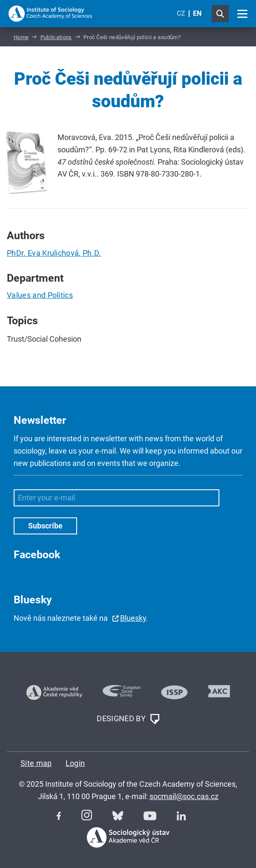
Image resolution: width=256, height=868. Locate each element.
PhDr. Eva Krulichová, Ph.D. (54, 253)
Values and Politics (40, 295)
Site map (36, 763)
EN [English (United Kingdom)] (197, 13)
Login (75, 763)
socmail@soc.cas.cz (184, 796)
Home (21, 37)
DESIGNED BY (128, 719)
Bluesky (133, 618)
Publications (56, 37)
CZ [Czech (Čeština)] (181, 13)
